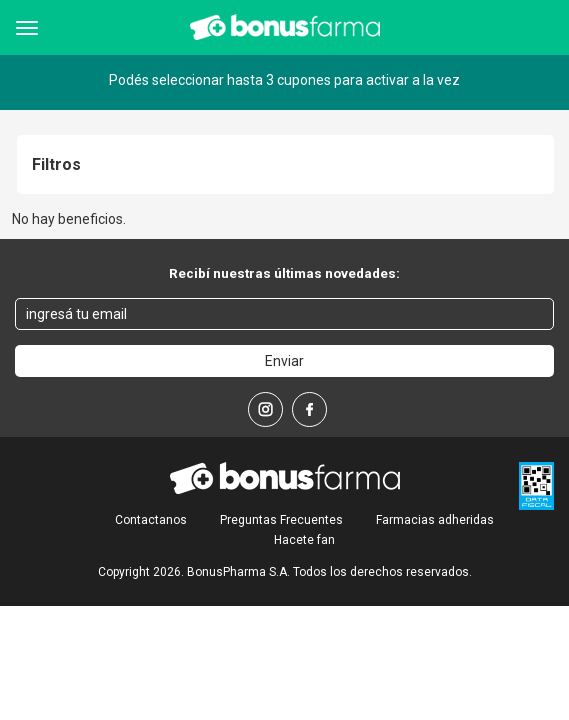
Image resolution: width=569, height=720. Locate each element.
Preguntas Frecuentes (281, 520)
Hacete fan (304, 540)
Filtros (56, 165)
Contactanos (151, 520)
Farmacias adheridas (435, 520)
